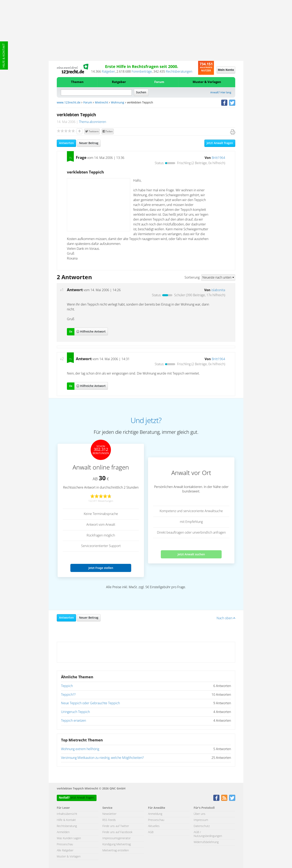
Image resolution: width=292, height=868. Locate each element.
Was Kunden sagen (69, 838)
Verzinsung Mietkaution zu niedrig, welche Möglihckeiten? (102, 758)
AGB (151, 832)
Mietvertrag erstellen (116, 851)
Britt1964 (218, 158)
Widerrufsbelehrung (206, 842)
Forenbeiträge (142, 72)
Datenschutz (202, 826)
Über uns (200, 814)
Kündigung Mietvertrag (117, 844)
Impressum (201, 820)
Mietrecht (101, 103)
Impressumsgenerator (116, 838)
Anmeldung (155, 814)
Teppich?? (68, 695)
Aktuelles (154, 826)
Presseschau (65, 844)
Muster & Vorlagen (207, 82)
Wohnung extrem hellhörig (80, 749)
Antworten (66, 143)
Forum (159, 82)
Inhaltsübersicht (67, 814)
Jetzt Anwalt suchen (191, 554)
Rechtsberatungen (179, 72)
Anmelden (63, 832)
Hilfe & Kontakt (4, 55)
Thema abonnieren (92, 122)
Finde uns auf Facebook (117, 832)
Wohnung (118, 103)
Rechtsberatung (67, 826)
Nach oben (226, 618)
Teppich (67, 686)
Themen (77, 82)
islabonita (218, 290)
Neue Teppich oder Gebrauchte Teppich (90, 703)
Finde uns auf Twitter (116, 826)
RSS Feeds (109, 820)
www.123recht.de (69, 103)
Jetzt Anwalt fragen (220, 143)
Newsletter (109, 814)
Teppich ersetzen (74, 721)
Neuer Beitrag (89, 143)
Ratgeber (108, 72)
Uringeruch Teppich (75, 712)
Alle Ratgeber (65, 851)
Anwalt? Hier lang (221, 93)
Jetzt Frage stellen (101, 568)
